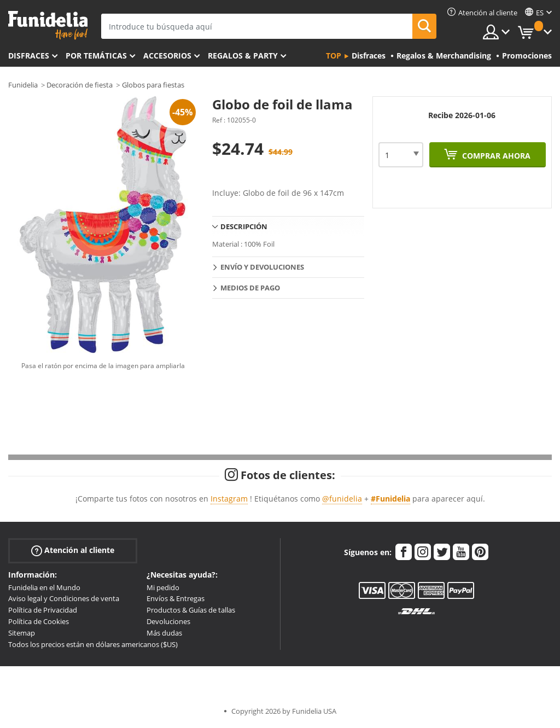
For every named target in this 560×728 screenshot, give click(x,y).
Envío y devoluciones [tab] (262, 267)
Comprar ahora (495, 156)
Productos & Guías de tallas (191, 610)
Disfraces (29, 56)
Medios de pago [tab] (250, 288)
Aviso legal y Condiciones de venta (64, 598)
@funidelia (342, 499)
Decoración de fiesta (80, 85)
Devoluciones (168, 621)
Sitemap (22, 633)
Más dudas (164, 633)
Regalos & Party (243, 56)
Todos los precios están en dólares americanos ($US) (93, 644)
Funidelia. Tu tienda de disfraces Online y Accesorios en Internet (48, 25)
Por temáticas (96, 56)
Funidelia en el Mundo (44, 587)
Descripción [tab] (244, 226)
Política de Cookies (39, 621)
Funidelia (23, 85)
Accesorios (167, 56)
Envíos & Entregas (176, 598)
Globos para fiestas (153, 85)
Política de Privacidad (43, 610)
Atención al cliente (73, 550)
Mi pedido (163, 587)
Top (334, 56)
